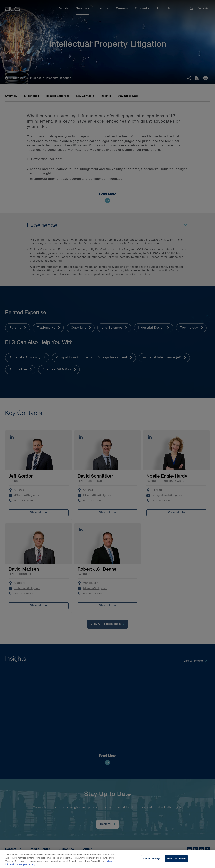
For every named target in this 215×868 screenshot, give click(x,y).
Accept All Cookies (176, 861)
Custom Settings (152, 861)
